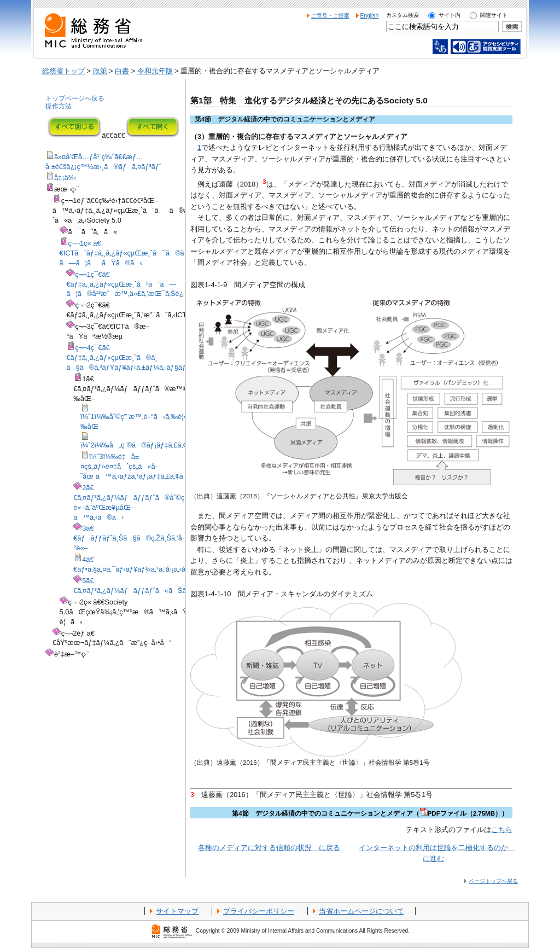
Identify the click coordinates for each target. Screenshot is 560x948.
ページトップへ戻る (493, 881)
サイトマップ (177, 911)
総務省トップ (63, 71)
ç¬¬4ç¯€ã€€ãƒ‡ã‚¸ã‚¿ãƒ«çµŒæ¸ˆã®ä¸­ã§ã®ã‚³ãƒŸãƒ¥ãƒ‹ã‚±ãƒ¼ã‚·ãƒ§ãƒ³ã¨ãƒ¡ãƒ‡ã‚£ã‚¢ (153, 357)
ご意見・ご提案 (330, 16)
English (370, 16)
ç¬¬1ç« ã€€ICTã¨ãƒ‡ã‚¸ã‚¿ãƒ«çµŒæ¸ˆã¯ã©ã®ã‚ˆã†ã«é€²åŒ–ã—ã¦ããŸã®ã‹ (157, 253)
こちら (502, 830)
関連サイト (494, 15)
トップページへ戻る (75, 98)
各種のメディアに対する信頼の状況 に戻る (269, 848)
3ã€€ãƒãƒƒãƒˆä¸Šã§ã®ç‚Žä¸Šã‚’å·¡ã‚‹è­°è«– (137, 538)
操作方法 (59, 106)
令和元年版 (155, 71)
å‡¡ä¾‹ (65, 178)
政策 (100, 71)
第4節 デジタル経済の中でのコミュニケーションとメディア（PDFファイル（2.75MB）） (370, 813)
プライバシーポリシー (259, 911)
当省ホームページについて (361, 911)
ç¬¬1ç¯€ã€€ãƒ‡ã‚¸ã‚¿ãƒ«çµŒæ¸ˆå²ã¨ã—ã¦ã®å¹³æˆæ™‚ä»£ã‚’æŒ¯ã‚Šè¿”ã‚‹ (130, 284)
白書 (122, 71)
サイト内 (450, 15)
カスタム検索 (402, 15)
